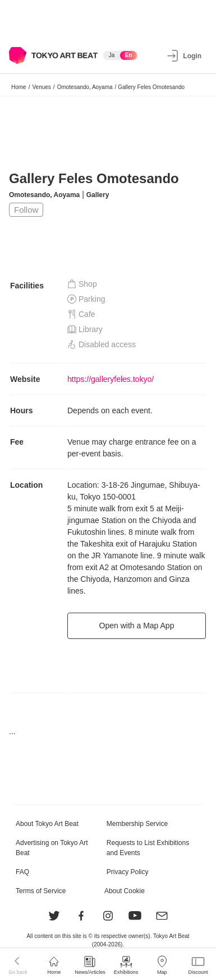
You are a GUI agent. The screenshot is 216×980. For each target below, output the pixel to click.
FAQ (22, 872)
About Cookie (125, 891)
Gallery (98, 195)
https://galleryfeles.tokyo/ (111, 379)
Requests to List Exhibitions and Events (148, 848)
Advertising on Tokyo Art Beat (52, 848)
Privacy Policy (128, 872)
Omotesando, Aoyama (85, 87)
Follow (26, 210)
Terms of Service (41, 891)
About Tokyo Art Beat (47, 824)
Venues (41, 87)
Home (19, 87)
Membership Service (137, 824)
